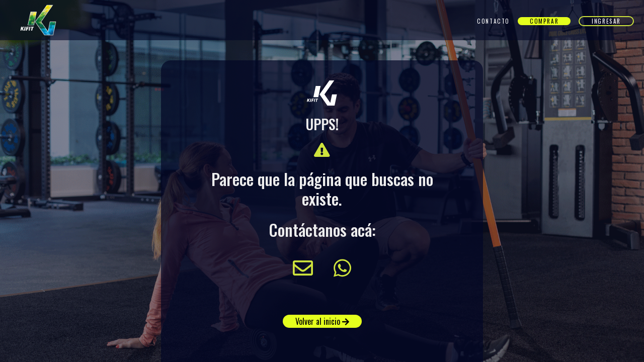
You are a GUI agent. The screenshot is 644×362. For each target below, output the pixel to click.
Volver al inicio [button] (322, 321)
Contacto (493, 21)
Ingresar (606, 21)
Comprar (544, 21)
